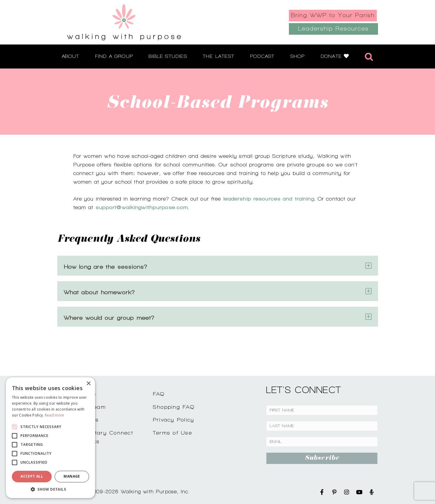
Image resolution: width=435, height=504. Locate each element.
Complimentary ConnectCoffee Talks (98, 437)
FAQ (159, 394)
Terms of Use (173, 433)
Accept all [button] (32, 476)
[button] (50, 489)
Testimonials (81, 420)
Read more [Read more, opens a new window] (55, 415)
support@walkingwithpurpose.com (142, 207)
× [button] (88, 384)
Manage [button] (72, 476)
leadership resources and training (269, 199)
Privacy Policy (174, 420)
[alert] (50, 438)
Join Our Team (85, 407)
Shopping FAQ (174, 407)
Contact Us (80, 394)
